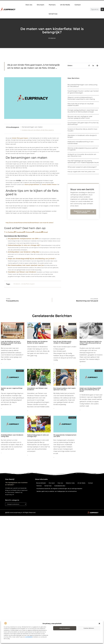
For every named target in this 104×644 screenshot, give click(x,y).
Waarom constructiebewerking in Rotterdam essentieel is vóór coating (81, 98)
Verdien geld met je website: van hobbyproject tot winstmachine (57, 491)
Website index (70, 483)
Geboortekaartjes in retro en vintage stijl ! (24, 245)
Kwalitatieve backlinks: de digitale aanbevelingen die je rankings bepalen (59, 489)
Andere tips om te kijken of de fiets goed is (38, 130)
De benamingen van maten (32, 127)
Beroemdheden (41, 483)
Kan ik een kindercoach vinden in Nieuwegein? (62, 342)
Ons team (40, 5)
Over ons (29, 5)
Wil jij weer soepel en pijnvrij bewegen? (82, 167)
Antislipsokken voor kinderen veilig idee (24, 252)
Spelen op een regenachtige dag (12, 389)
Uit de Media (81, 483)
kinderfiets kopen (28, 284)
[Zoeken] (102, 9)
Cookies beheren (89, 628)
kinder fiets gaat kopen (20, 138)
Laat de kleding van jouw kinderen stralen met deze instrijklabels (11, 343)
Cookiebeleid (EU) (60, 486)
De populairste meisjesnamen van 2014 (23, 239)
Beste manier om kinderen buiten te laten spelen (37, 342)
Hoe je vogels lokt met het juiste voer (81, 172)
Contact (78, 5)
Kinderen (52, 38)
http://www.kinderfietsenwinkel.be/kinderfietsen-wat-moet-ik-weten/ (29, 223)
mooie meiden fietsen (49, 184)
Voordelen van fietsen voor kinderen (22, 272)
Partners (52, 5)
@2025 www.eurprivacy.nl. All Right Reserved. (20, 512)
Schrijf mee (53, 14)
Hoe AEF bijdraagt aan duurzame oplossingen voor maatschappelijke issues (83, 162)
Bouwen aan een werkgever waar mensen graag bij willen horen (80, 117)
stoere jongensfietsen (32, 184)
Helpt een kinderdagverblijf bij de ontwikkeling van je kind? (31, 259)
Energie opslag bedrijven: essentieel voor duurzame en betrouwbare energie (83, 111)
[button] (99, 624)
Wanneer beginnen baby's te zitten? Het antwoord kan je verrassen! (91, 343)
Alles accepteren (65, 628)
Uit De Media (65, 5)
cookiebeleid (29, 637)
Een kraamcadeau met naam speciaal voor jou (26, 265)
